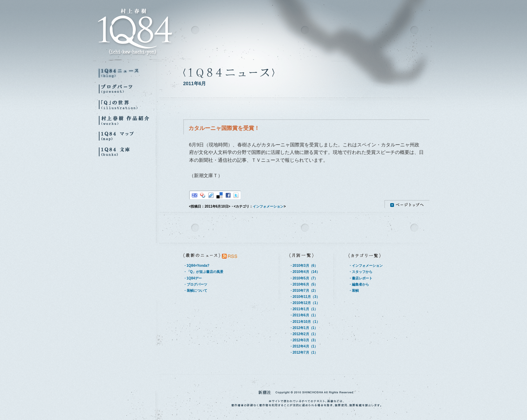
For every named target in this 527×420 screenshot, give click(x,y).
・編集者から (359, 284)
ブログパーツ (127, 89)
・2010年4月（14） (305, 272)
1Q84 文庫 (127, 152)
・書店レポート (360, 278)
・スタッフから (360, 272)
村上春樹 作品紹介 (127, 120)
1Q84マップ (127, 136)
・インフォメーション (366, 266)
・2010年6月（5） (304, 284)
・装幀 (354, 291)
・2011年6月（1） (304, 315)
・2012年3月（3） (304, 340)
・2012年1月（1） (304, 328)
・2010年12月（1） (305, 303)
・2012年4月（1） (304, 346)
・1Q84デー (193, 278)
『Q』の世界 (127, 104)
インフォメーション (268, 206)
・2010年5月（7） (304, 278)
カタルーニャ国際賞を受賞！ (224, 128)
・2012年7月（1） (304, 352)
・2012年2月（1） (304, 334)
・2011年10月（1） (305, 322)
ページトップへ (407, 204)
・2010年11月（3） (305, 297)
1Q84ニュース (127, 73)
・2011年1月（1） (304, 309)
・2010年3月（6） (304, 266)
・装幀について (195, 291)
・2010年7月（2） (304, 291)
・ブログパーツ (195, 284)
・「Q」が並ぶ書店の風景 (203, 272)
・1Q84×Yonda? (196, 266)
